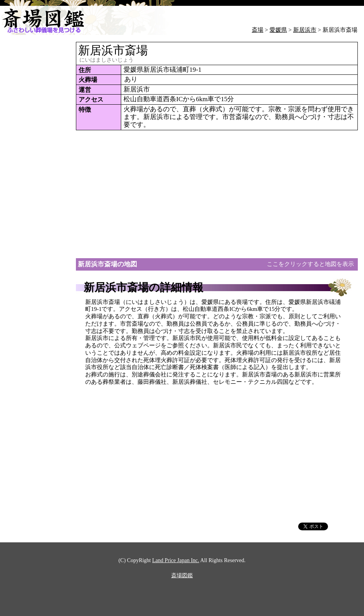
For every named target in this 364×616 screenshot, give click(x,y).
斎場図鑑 (182, 576)
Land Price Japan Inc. (176, 561)
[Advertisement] (31, 158)
